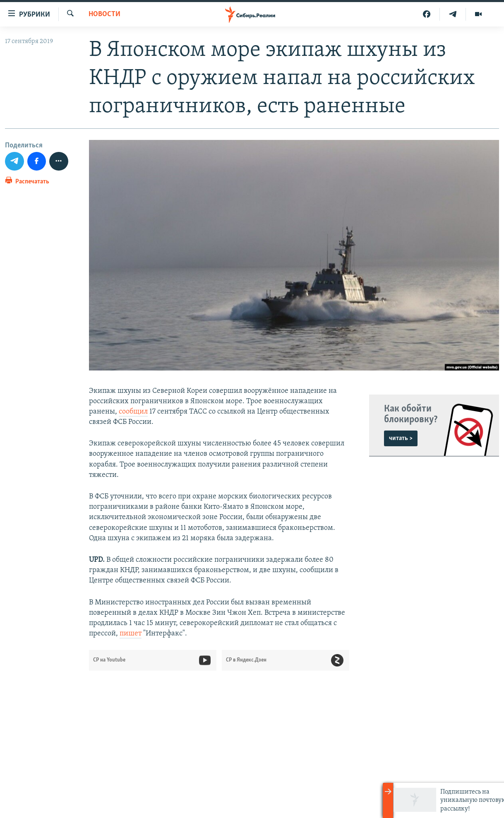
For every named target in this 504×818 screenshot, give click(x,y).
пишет (131, 634)
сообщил (133, 412)
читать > (401, 438)
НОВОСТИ (104, 14)
